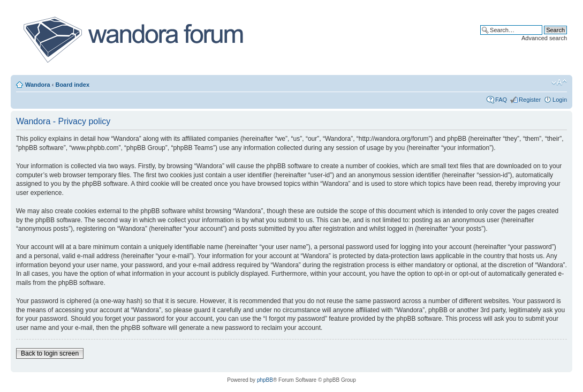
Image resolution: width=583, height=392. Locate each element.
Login (560, 100)
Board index (72, 85)
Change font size (559, 82)
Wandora (38, 85)
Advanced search (544, 38)
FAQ (501, 100)
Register (530, 100)
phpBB (265, 380)
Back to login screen (50, 353)
